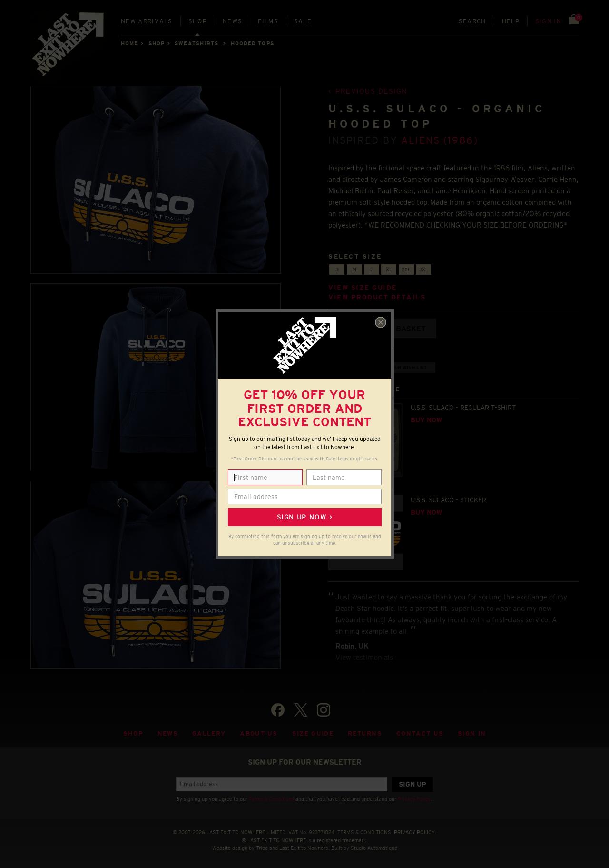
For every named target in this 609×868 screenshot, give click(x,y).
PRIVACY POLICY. (415, 832)
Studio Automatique (374, 848)
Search (472, 21)
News (232, 21)
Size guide (313, 733)
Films (268, 21)
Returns (365, 733)
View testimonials (364, 657)
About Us (259, 733)
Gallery (209, 733)
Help (511, 21)
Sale (303, 21)
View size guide (363, 288)
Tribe (262, 848)
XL (389, 269)
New (147, 21)
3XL (424, 269)
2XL (406, 269)
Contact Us (420, 733)
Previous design (371, 91)
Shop (198, 21)
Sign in (548, 21)
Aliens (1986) (440, 140)
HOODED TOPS (252, 43)
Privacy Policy (414, 799)
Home (129, 43)
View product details (377, 297)
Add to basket (396, 329)
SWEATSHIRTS (196, 43)
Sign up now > (304, 517)
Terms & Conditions (271, 799)
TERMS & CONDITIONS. (365, 832)
